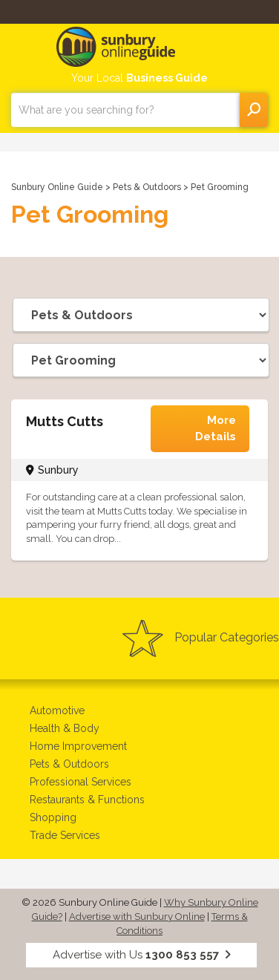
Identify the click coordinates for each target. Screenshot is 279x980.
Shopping (53, 817)
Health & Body (65, 728)
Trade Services (65, 835)
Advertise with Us (142, 955)
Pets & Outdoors (147, 187)
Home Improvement (78, 746)
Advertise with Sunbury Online (137, 917)
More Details (216, 428)
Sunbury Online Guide (57, 187)
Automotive (57, 710)
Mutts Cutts (65, 421)
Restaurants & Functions (87, 800)
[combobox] (125, 110)
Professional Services (81, 782)
